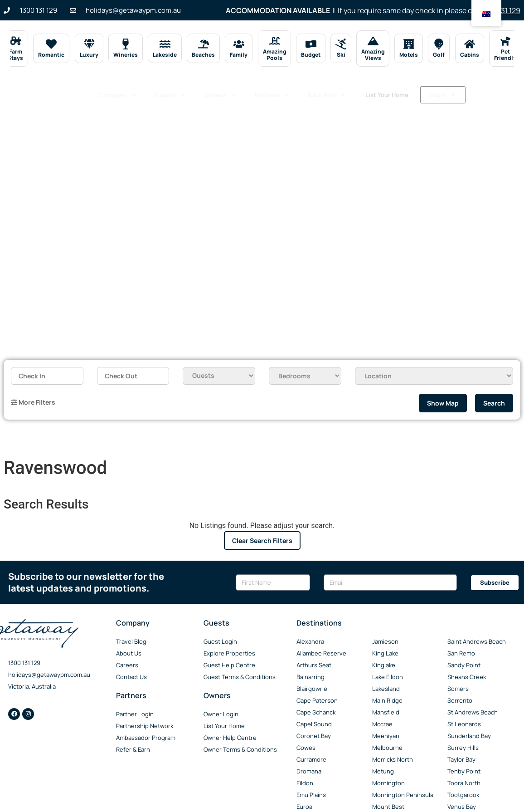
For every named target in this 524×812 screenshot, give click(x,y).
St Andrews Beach (473, 712)
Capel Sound (314, 724)
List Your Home (428, 92)
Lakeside (165, 55)
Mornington (388, 783)
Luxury (89, 55)
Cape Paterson (317, 700)
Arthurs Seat (314, 665)
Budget (311, 55)
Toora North (464, 783)
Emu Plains (311, 795)
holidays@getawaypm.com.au (49, 675)
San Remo (461, 653)
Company (118, 92)
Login (113, 109)
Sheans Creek (467, 677)
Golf (439, 55)
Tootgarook (463, 795)
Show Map (443, 403)
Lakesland (386, 689)
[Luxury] (89, 44)
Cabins (470, 55)
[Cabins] (470, 44)
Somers (458, 689)
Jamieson (385, 641)
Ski (341, 55)
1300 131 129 (24, 663)
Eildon (305, 783)
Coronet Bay (314, 736)
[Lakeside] (165, 44)
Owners (221, 92)
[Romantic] (51, 44)
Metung (383, 771)
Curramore (311, 759)
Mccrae (382, 724)
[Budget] (311, 44)
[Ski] (341, 44)
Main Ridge (387, 700)
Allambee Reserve (321, 653)
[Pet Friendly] (505, 41)
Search (494, 403)
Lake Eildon (388, 677)
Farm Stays (15, 55)
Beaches (203, 55)
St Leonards (464, 724)
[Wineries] (126, 44)
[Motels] (409, 44)
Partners (272, 92)
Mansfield (386, 712)
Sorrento (460, 700)
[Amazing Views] (373, 41)
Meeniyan (386, 736)
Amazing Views (373, 55)
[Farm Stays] (15, 41)
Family (239, 55)
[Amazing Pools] (274, 41)
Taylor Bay (461, 759)
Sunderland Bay (469, 736)
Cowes (306, 748)
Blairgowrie (312, 689)
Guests (171, 92)
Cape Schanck (316, 712)
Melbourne (387, 748)
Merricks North (393, 759)
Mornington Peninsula (403, 795)
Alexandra (310, 641)
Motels (409, 55)
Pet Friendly (505, 55)
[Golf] (439, 44)
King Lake (385, 653)
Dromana (309, 771)
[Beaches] (204, 44)
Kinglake (384, 665)
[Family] (239, 44)
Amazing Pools (274, 55)
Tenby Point (464, 771)
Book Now (327, 92)
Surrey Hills (463, 748)
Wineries (126, 55)
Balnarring (311, 677)
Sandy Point (464, 665)
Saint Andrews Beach (477, 641)
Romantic (51, 55)
